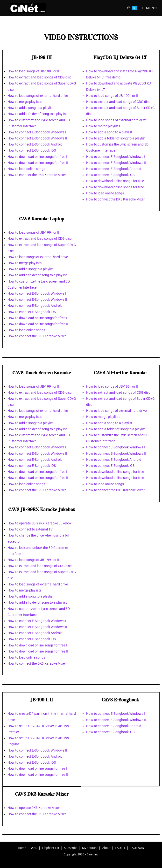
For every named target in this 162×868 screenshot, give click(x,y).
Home (22, 848)
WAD (34, 848)
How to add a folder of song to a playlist (37, 114)
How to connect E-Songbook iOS (32, 150)
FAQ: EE (121, 848)
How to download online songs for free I (37, 157)
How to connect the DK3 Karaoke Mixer (37, 175)
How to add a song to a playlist (31, 108)
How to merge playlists (25, 102)
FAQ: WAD (137, 848)
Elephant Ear (51, 848)
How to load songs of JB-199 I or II (33, 71)
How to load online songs (26, 169)
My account (90, 848)
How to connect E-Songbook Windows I (37, 132)
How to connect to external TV (30, 529)
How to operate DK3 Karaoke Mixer (34, 808)
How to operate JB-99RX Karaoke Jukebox (39, 523)
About (106, 848)
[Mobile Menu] (148, 8)
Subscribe (71, 848)
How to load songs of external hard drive (38, 96)
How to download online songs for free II (38, 163)
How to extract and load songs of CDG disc (39, 77)
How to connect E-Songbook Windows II (37, 138)
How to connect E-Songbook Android (35, 144)
